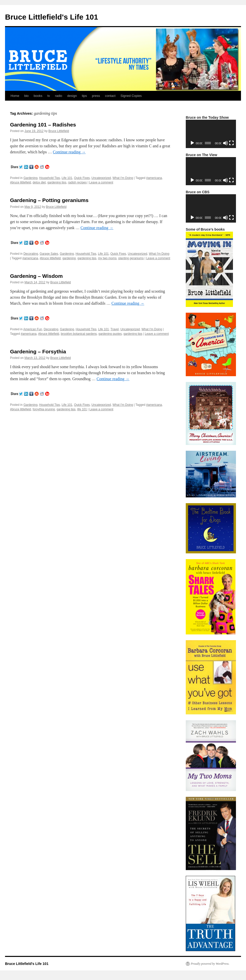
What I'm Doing (123, 178)
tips (84, 96)
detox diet (39, 182)
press (96, 96)
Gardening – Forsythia (38, 351)
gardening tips (57, 182)
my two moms (107, 258)
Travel (115, 329)
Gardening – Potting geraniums (49, 200)
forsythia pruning (44, 409)
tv (49, 96)
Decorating (31, 254)
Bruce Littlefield (59, 131)
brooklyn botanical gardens (79, 334)
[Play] (192, 143)
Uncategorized (101, 178)
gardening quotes (110, 334)
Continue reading (69, 152)
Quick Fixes (82, 178)
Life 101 (67, 178)
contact (110, 96)
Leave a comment (101, 182)
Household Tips (50, 178)
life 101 (82, 409)
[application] (211, 134)
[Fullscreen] (231, 143)
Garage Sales (49, 254)
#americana (154, 178)
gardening (69, 258)
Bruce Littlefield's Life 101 (52, 17)
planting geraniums (131, 258)
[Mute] (225, 143)
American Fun (33, 329)
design (72, 96)
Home (15, 96)
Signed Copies (131, 96)
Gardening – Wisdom (36, 276)
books (38, 96)
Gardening (30, 178)
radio (59, 96)
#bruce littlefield (20, 182)
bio (26, 96)
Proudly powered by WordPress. (210, 964)
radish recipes (77, 182)
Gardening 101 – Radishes (43, 125)
